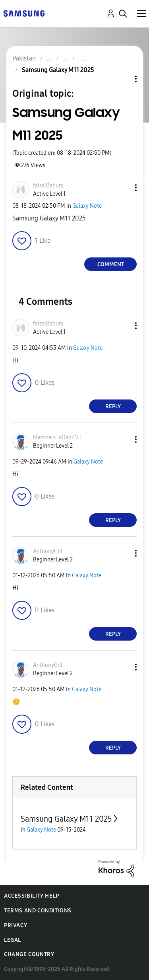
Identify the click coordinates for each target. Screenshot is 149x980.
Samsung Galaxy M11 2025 (66, 819)
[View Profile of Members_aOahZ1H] (57, 437)
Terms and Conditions (38, 911)
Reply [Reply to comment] (113, 406)
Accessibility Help (32, 896)
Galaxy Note (87, 206)
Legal (13, 940)
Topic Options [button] (122, 79)
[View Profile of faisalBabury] (48, 186)
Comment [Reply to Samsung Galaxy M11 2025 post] (111, 264)
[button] (123, 188)
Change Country (29, 954)
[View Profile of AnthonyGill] (48, 551)
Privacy (15, 925)
